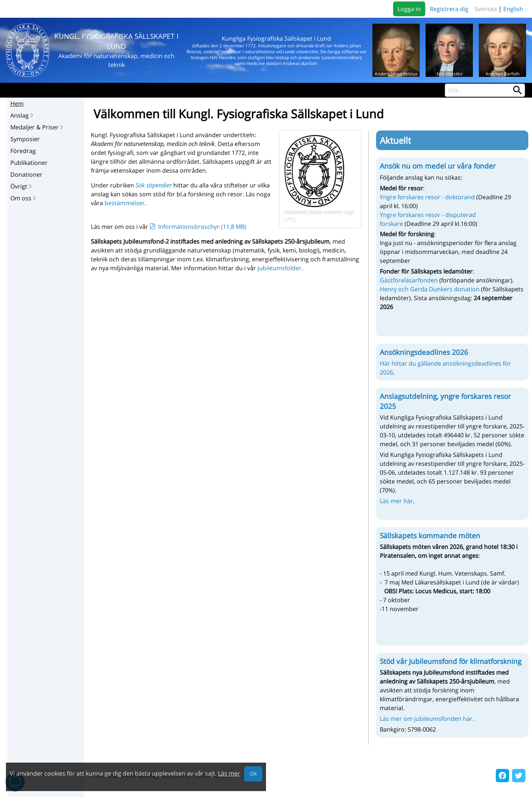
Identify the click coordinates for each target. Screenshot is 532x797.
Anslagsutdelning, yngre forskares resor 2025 (445, 401)
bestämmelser (125, 203)
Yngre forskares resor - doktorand (427, 197)
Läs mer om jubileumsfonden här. (427, 719)
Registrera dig (449, 9)
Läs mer (229, 773)
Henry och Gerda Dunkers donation (430, 289)
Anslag (23, 115)
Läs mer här (396, 501)
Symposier (25, 139)
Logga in (409, 9)
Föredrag (23, 151)
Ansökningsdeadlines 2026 (424, 352)
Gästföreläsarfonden (410, 280)
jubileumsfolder (279, 268)
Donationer (26, 174)
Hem (17, 104)
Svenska (486, 9)
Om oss (24, 198)
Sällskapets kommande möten (430, 536)
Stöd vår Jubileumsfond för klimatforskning (451, 661)
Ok (253, 774)
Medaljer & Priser (37, 127)
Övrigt (22, 186)
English (513, 9)
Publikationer (29, 163)
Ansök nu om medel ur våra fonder (438, 166)
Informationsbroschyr (202, 227)
